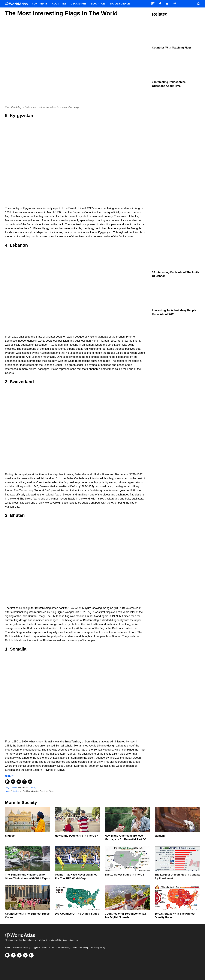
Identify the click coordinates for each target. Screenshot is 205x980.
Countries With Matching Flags (172, 48)
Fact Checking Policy (61, 947)
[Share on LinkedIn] (30, 782)
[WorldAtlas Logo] (17, 4)
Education (98, 4)
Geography (79, 4)
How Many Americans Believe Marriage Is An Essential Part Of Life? (125, 839)
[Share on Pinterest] (24, 782)
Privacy (27, 947)
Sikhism (10, 836)
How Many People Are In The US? (76, 836)
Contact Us (17, 947)
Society (34, 788)
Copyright (36, 947)
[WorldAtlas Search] (199, 4)
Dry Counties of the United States (77, 914)
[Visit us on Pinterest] (25, 955)
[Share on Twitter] (19, 782)
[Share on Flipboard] (7, 782)
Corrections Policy (80, 947)
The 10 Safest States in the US (125, 875)
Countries (59, 4)
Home (8, 947)
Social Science (120, 4)
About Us (46, 947)
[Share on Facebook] (13, 782)
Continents (40, 4)
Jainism (160, 836)
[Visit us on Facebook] (13, 955)
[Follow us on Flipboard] (7, 955)
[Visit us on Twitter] (19, 955)
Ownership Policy (98, 947)
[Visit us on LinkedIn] (31, 955)
